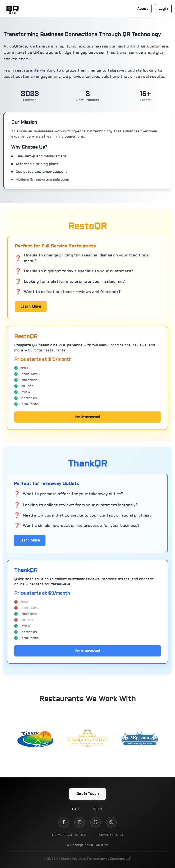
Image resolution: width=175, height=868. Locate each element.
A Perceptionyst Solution (87, 845)
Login (163, 9)
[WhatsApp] (111, 822)
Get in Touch (87, 794)
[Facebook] (64, 822)
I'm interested (88, 417)
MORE (98, 809)
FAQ (76, 809)
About (143, 9)
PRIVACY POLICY (111, 835)
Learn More (31, 307)
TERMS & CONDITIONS (69, 835)
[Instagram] (80, 822)
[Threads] (95, 822)
